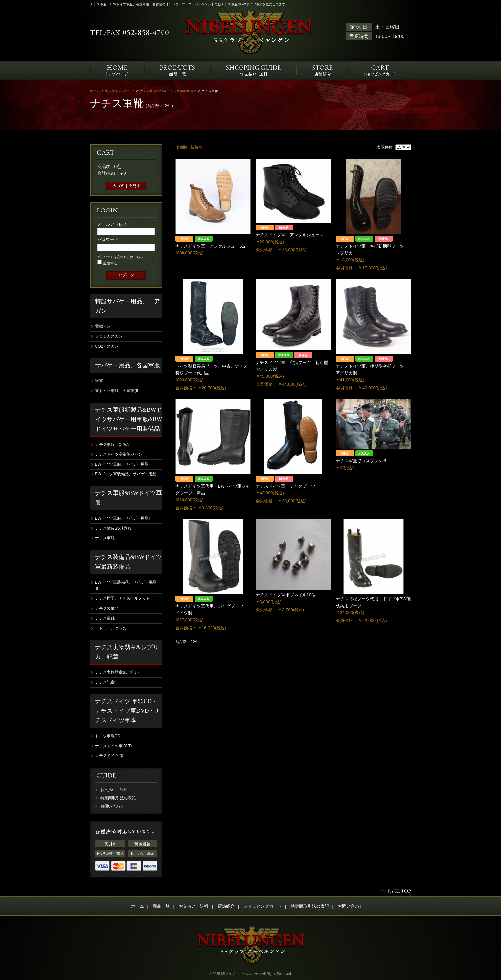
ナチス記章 (105, 682)
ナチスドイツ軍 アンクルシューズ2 (211, 246)
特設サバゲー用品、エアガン (127, 306)
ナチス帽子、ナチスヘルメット (123, 598)
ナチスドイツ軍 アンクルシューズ (290, 235)
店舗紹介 (226, 906)
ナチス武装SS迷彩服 (113, 528)
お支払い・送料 (114, 790)
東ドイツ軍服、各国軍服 (117, 391)
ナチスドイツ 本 (109, 756)
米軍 (99, 381)
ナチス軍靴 (105, 618)
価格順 (181, 147)
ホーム (95, 91)
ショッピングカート (263, 906)
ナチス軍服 (105, 538)
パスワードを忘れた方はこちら (120, 257)
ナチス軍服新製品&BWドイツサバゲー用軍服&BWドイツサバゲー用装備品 (129, 419)
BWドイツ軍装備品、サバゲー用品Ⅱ (126, 585)
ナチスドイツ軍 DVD (114, 746)
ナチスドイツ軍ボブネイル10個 (286, 595)
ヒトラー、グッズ (111, 628)
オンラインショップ (120, 91)
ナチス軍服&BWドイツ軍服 (129, 498)
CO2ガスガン (107, 346)
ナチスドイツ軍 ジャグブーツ (285, 486)
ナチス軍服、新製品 (113, 445)
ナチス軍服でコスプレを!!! (361, 461)
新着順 (196, 147)
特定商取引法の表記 (118, 798)
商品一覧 (161, 906)
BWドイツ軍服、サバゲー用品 (122, 464)
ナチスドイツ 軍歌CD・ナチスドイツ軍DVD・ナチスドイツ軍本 (128, 711)
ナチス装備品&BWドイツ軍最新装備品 (168, 91)
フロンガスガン (109, 336)
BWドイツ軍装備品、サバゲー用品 (126, 474)
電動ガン (103, 326)
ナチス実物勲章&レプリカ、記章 (127, 652)
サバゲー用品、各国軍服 (127, 365)
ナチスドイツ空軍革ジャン (119, 454)
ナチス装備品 (107, 609)
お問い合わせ (112, 806)
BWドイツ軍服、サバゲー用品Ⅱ (124, 518)
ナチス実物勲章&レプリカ (118, 672)
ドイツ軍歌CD (108, 736)
